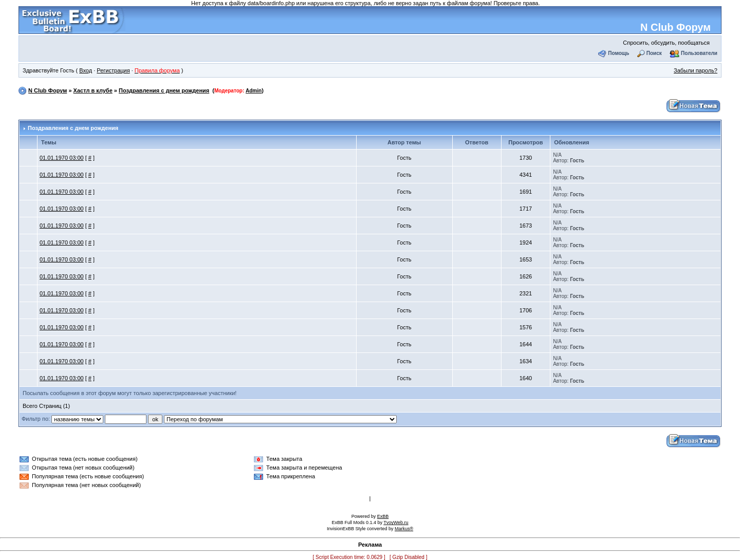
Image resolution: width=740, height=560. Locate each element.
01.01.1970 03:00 (62, 158)
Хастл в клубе (93, 90)
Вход (86, 70)
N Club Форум (676, 27)
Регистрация (113, 70)
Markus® (404, 529)
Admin (254, 91)
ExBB (383, 516)
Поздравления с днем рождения (164, 90)
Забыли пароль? (696, 70)
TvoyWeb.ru (396, 522)
